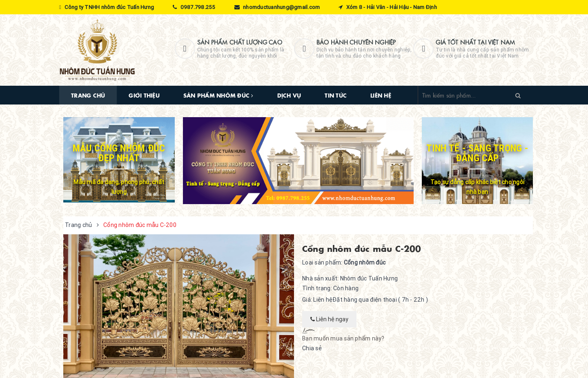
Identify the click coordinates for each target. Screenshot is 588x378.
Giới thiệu (144, 95)
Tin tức (336, 95)
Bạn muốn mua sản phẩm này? (343, 338)
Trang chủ (88, 95)
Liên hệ (381, 95)
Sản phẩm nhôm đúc (218, 95)
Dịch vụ (289, 95)
